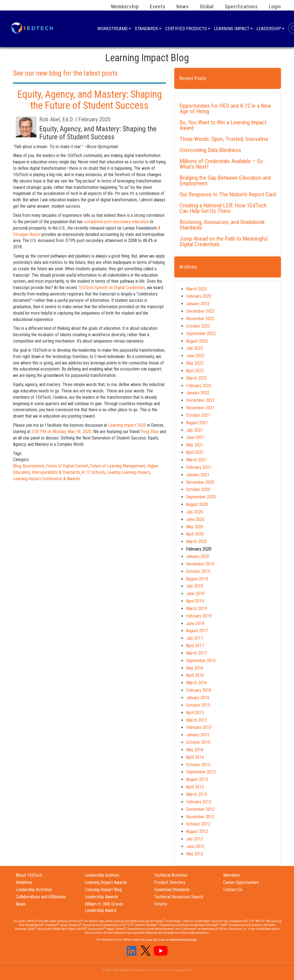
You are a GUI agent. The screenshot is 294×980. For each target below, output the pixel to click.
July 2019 (195, 586)
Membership (125, 7)
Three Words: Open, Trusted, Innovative (224, 139)
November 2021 (200, 408)
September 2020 (201, 497)
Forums (161, 904)
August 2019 (197, 579)
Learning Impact (232, 29)
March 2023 (197, 289)
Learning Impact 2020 (127, 425)
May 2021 (195, 445)
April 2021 (195, 452)
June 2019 (195, 594)
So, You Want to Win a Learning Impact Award (223, 125)
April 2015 (195, 713)
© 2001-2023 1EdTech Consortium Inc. (126, 970)
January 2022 (198, 393)
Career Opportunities (241, 882)
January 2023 (198, 304)
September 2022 (201, 334)
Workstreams (113, 29)
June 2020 (195, 519)
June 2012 (195, 846)
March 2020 (197, 542)
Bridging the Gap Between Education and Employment (225, 181)
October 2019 (198, 571)
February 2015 (199, 727)
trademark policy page (183, 940)
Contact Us (233, 890)
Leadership (269, 29)
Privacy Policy (183, 970)
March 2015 (197, 720)
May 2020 (195, 527)
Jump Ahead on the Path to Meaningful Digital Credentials (223, 241)
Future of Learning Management (118, 466)
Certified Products (186, 29)
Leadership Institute (102, 875)
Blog (17, 466)
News (183, 7)
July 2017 (195, 638)
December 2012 (200, 809)
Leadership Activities (34, 890)
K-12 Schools (93, 472)
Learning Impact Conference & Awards (46, 479)
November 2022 (200, 319)
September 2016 (201, 661)
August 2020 (197, 504)
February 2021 (199, 467)
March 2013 (197, 794)
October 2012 (198, 824)
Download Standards (172, 890)
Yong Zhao (150, 432)
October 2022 (198, 326)
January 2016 (198, 698)
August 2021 (197, 423)
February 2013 (199, 802)
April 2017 (195, 646)
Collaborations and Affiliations (41, 897)
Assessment (33, 466)
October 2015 (198, 705)
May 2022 (195, 363)
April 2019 (195, 601)
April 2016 (195, 675)
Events (158, 7)
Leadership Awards (102, 897)
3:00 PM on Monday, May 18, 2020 (61, 432)
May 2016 (195, 668)
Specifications (241, 7)
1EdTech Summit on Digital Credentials (112, 288)
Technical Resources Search (179, 897)
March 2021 (197, 460)
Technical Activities (171, 875)
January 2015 (198, 735)
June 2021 (195, 437)
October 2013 (198, 765)
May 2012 (195, 854)
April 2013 (195, 787)
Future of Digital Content (67, 466)
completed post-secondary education (116, 222)
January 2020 (198, 556)
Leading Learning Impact (128, 472)
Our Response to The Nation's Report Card (228, 194)
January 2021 (198, 475)
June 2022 (195, 356)
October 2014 (198, 742)
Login (275, 7)
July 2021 (195, 430)
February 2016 (199, 690)
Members (231, 875)
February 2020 (199, 549)
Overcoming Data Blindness (210, 150)
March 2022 (197, 378)
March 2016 (197, 683)
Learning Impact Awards (106, 882)
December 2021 (200, 400)
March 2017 (197, 653)
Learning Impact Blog (103, 890)
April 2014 (195, 757)
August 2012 (197, 831)
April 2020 (195, 534)
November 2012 (200, 817)
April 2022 (195, 371)
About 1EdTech (29, 875)
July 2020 (195, 512)
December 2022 (200, 311)
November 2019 (200, 564)
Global (207, 7)
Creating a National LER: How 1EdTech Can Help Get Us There (223, 208)
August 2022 (197, 341)
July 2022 (195, 348)
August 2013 (197, 779)
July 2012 (195, 839)
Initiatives (24, 882)
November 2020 (200, 482)
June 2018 (195, 623)
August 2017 (197, 631)
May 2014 (195, 750)
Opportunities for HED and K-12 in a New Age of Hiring (225, 109)
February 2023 (199, 296)
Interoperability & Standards (56, 472)
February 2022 (199, 386)
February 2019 (199, 616)
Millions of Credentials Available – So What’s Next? (221, 164)
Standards (146, 29)
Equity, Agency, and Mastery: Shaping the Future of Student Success (89, 100)
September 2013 (201, 772)
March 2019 (197, 609)
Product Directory (170, 882)
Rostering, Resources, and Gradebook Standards (222, 225)
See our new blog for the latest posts (65, 73)
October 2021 (198, 415)
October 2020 (198, 489)
